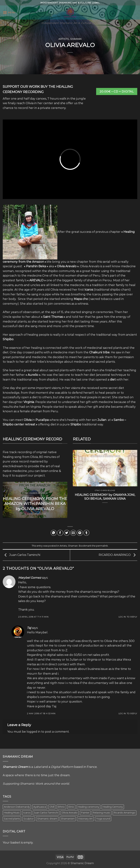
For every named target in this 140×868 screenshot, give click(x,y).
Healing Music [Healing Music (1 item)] (12, 813)
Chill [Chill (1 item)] (52, 807)
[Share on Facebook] (60, 533)
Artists (64, 39)
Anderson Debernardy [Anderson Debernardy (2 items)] (17, 807)
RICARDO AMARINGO (118, 555)
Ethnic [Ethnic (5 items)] (61, 807)
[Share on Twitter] (67, 533)
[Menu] (9, 12)
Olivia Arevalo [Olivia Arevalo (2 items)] (70, 813)
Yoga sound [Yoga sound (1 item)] (103, 819)
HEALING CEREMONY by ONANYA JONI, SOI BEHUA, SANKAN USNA (105, 497)
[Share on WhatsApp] (54, 533)
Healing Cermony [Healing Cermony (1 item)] (113, 807)
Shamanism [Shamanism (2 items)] (68, 819)
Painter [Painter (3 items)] (85, 813)
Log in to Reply (128, 617)
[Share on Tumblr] (86, 533)
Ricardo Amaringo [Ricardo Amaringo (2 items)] (125, 813)
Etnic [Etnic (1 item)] (71, 807)
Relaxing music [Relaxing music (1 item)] (102, 813)
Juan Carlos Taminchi (21, 555)
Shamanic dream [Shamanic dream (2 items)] (47, 819)
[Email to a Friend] (73, 533)
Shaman (76, 39)
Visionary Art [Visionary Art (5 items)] (85, 819)
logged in (33, 732)
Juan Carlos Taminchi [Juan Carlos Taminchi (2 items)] (46, 813)
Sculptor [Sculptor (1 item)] (29, 819)
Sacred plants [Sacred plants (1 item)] (12, 819)
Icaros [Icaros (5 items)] (27, 813)
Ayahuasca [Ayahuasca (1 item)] (40, 807)
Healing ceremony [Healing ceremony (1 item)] (88, 807)
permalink (102, 546)
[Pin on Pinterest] (80, 533)
